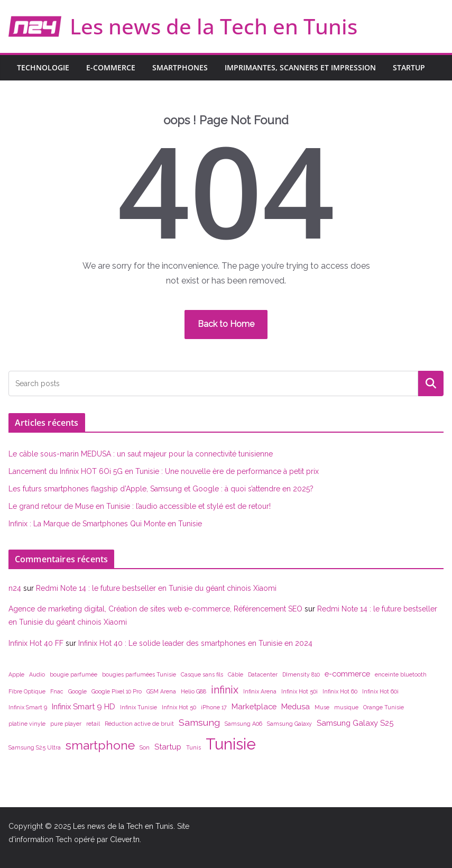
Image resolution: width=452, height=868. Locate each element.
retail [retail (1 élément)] (93, 724)
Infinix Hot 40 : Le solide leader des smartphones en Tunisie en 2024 (195, 643)
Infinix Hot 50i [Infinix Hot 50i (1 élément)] (299, 691)
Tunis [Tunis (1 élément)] (193, 747)
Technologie (43, 67)
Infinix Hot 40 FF (36, 643)
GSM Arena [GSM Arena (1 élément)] (161, 691)
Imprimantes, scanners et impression (300, 67)
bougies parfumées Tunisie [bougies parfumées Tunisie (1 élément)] (139, 674)
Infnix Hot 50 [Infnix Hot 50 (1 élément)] (179, 707)
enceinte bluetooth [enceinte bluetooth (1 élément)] (401, 674)
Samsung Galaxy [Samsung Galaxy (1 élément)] (289, 724)
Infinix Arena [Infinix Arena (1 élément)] (260, 691)
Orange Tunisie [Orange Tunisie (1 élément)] (384, 707)
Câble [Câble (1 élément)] (236, 674)
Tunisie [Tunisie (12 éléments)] (231, 744)
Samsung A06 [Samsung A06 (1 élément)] (243, 724)
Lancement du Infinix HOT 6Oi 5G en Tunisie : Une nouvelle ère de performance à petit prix (164, 471)
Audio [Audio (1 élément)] (37, 674)
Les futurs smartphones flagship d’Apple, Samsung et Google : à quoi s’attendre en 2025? (161, 489)
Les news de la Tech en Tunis (214, 26)
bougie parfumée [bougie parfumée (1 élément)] (73, 674)
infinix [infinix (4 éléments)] (225, 690)
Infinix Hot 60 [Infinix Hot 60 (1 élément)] (340, 691)
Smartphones (180, 67)
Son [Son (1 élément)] (145, 747)
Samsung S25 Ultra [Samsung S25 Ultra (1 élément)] (35, 747)
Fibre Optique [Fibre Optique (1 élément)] (27, 691)
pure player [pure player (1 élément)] (66, 724)
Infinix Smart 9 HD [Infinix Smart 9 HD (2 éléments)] (84, 706)
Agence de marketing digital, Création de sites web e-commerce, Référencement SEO (155, 609)
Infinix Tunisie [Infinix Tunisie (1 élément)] (139, 707)
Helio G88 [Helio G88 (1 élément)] (193, 691)
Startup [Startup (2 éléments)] (168, 747)
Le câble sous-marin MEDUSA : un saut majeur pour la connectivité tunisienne (141, 454)
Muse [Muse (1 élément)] (322, 707)
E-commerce (111, 67)
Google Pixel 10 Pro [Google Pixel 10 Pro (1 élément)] (117, 691)
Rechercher (431, 383)
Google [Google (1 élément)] (77, 691)
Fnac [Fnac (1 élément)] (57, 691)
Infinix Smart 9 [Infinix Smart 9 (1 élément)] (28, 707)
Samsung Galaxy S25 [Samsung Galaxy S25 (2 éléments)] (355, 723)
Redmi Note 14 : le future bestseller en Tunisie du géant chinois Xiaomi (156, 588)
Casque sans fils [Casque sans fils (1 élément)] (202, 674)
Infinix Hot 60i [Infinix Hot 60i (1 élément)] (380, 691)
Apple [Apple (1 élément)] (16, 674)
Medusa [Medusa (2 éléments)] (296, 706)
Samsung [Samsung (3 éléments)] (199, 722)
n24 (15, 588)
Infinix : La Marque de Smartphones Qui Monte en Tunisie (105, 524)
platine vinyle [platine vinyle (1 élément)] (27, 724)
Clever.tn (125, 839)
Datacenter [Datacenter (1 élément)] (263, 674)
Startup (409, 67)
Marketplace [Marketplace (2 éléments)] (254, 706)
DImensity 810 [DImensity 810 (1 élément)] (301, 674)
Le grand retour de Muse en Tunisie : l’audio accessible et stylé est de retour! (140, 506)
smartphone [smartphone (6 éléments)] (100, 745)
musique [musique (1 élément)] (346, 707)
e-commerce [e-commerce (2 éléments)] (347, 674)
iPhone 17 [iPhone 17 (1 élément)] (214, 707)
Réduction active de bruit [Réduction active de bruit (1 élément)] (139, 724)
